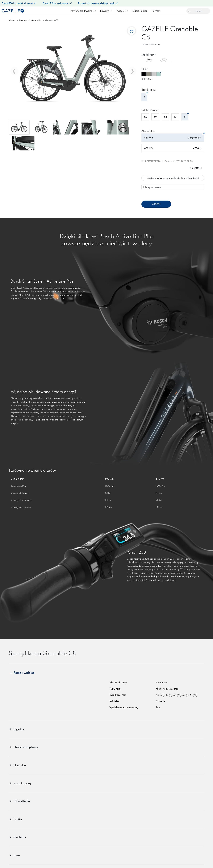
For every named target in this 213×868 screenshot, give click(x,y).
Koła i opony (23, 783)
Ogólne (19, 729)
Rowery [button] (106, 11)
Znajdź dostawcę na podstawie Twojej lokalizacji (173, 178)
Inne (17, 855)
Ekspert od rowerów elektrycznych (98, 3)
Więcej (156, 204)
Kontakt (156, 11)
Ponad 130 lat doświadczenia (19, 3)
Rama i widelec (24, 673)
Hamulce (20, 765)
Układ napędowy (26, 747)
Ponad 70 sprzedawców (57, 3)
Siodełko (20, 837)
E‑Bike (18, 819)
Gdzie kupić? (140, 11)
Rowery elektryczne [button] (83, 11)
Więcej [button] (122, 11)
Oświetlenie (22, 801)
